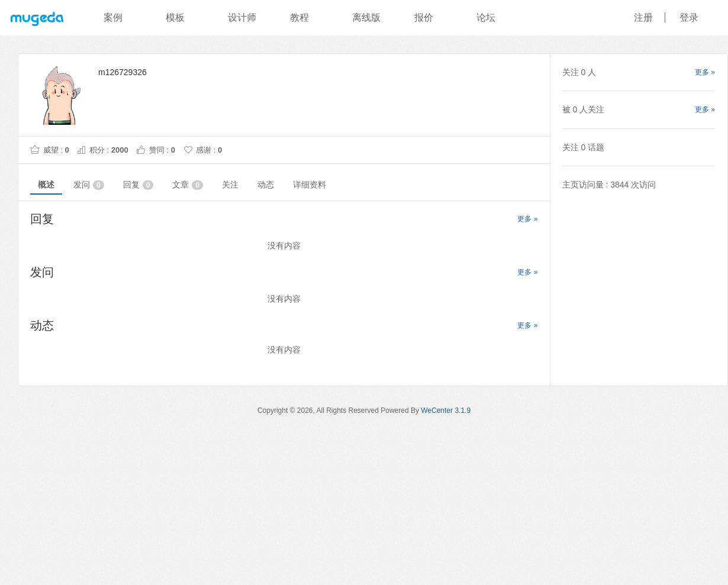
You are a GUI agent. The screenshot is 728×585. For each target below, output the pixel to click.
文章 (188, 185)
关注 (230, 185)
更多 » (527, 219)
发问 (89, 185)
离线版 (366, 17)
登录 (689, 17)
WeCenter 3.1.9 (446, 411)
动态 (266, 185)
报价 (424, 17)
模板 (175, 17)
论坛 (486, 17)
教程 (299, 17)
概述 (46, 185)
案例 (113, 17)
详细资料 (310, 185)
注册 (643, 17)
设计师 (242, 17)
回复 (138, 185)
